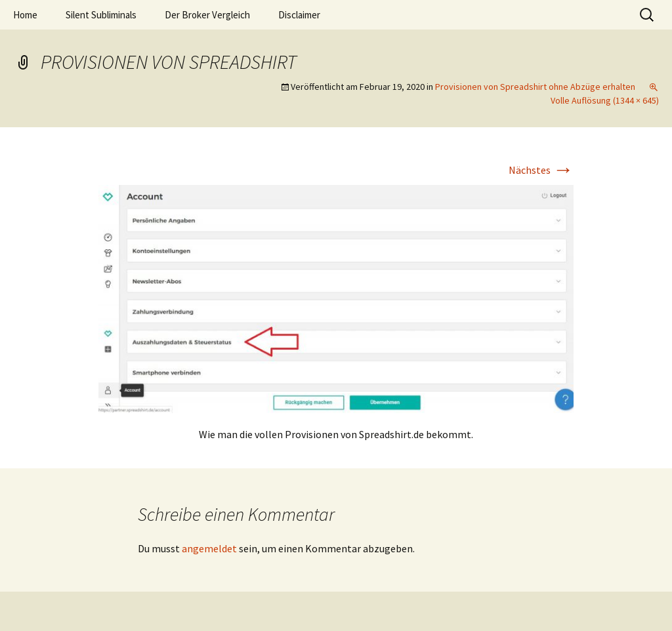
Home (25, 15)
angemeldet (209, 548)
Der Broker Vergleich (207, 15)
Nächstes (541, 170)
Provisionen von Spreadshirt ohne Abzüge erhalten (535, 87)
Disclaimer (299, 15)
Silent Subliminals (101, 15)
